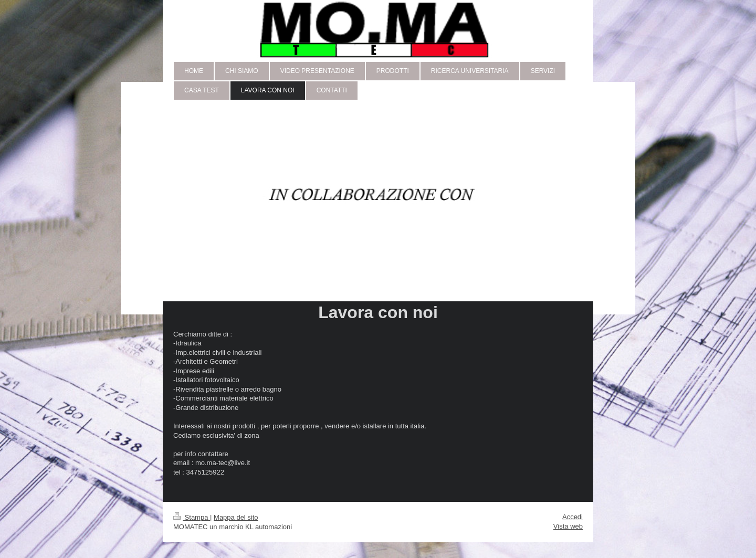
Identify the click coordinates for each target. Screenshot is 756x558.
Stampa (192, 517)
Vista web (568, 526)
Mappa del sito (236, 517)
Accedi (573, 517)
